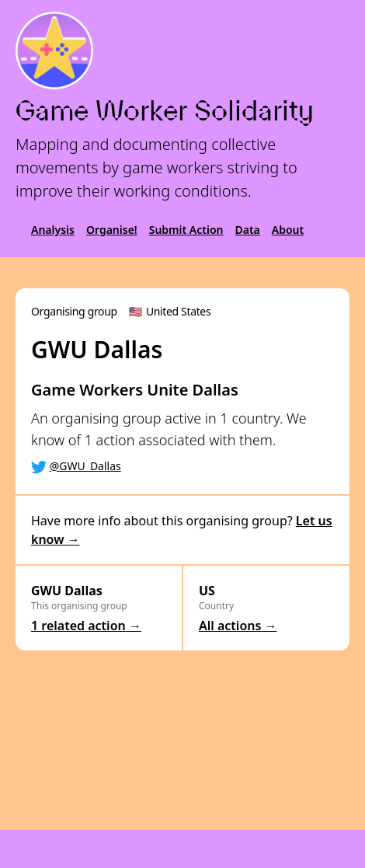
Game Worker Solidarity (165, 111)
